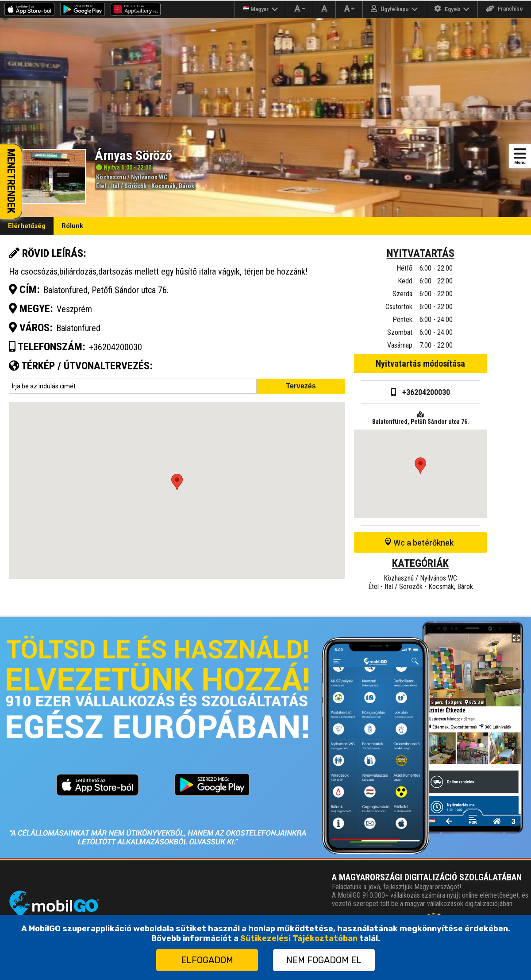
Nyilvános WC (149, 177)
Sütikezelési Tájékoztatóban (299, 938)
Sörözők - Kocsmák (150, 186)
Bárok (187, 186)
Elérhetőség (27, 226)
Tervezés (301, 386)
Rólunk (72, 226)
